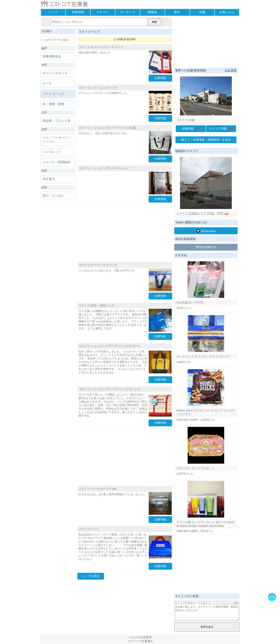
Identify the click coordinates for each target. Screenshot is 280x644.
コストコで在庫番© (140, 641)
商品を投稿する (206, 247)
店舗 (202, 12)
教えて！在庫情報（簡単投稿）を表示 (206, 140)
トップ (53, 12)
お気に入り (227, 12)
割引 (177, 12)
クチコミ (103, 12)
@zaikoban (206, 231)
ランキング (128, 12)
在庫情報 (78, 12)
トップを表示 (91, 576)
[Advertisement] (125, 233)
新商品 (152, 12)
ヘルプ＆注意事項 (140, 637)
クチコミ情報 (221, 129)
